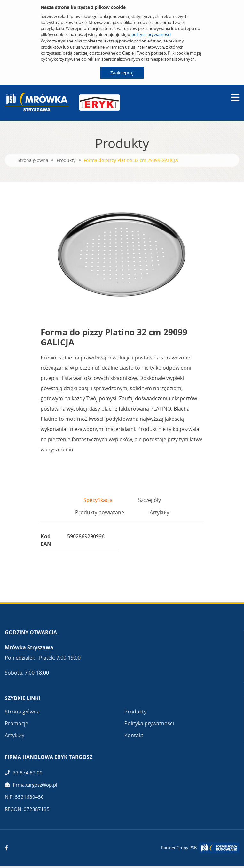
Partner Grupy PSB (179, 848)
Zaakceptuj (122, 73)
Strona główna (33, 160)
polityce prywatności (151, 34)
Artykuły (15, 735)
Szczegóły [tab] (150, 500)
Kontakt (134, 735)
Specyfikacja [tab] (98, 500)
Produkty (66, 160)
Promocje (16, 723)
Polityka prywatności (149, 723)
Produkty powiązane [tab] (100, 512)
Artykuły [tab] (159, 512)
